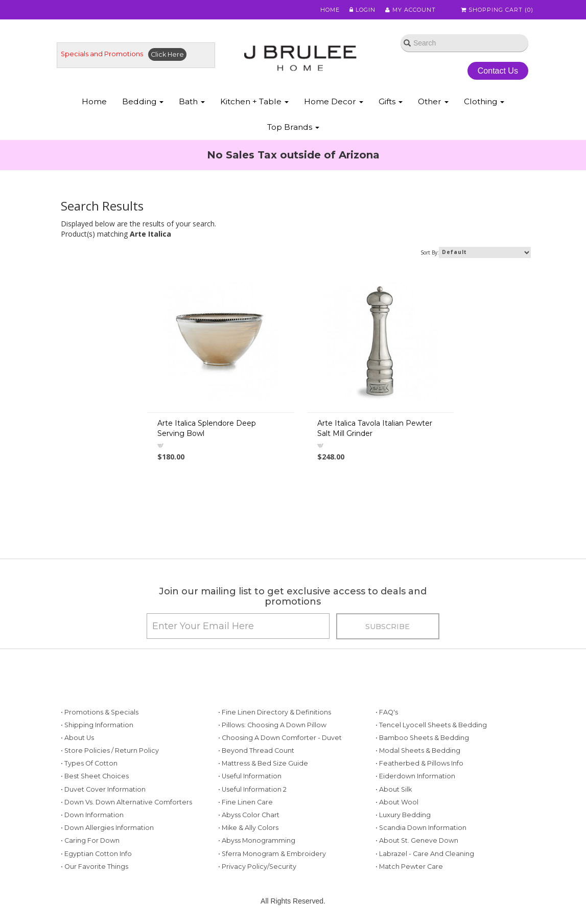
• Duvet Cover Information (103, 789)
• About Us (77, 738)
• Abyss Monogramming (257, 840)
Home (330, 10)
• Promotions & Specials (100, 712)
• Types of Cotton (89, 763)
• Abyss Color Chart (249, 815)
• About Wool (397, 802)
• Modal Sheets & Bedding (418, 750)
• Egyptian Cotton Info (96, 854)
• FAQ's (387, 712)
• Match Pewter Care (409, 867)
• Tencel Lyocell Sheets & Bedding (431, 725)
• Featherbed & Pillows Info (419, 763)
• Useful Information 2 (252, 789)
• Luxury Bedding (403, 815)
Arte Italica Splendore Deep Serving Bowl (207, 428)
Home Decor (334, 101)
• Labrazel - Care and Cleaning (425, 854)
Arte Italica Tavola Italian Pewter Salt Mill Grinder (375, 428)
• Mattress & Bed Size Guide (263, 763)
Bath (192, 101)
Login (362, 10)
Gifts (391, 101)
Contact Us (498, 71)
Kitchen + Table (254, 101)
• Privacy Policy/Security (257, 867)
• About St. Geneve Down (417, 840)
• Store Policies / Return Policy (110, 750)
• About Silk (394, 789)
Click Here (167, 54)
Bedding (143, 101)
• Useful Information (250, 776)
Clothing (484, 101)
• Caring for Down (90, 840)
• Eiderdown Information (415, 776)
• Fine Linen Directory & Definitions (275, 712)
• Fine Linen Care (245, 802)
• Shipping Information (97, 725)
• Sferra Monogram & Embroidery (272, 854)
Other (433, 101)
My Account (411, 10)
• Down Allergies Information (107, 828)
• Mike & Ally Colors (248, 828)
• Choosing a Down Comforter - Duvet (280, 738)
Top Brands (293, 127)
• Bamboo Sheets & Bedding (422, 738)
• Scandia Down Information (421, 828)
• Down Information (92, 815)
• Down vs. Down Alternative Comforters (126, 802)
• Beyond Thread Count (256, 750)
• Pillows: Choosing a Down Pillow (272, 725)
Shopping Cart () (497, 10)
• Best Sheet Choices (95, 776)
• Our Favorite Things (95, 867)
